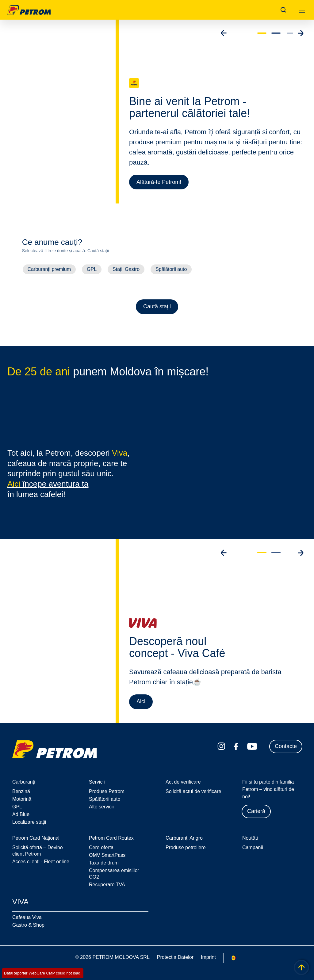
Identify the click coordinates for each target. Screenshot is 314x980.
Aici (141, 703)
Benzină (21, 791)
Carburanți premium (49, 269)
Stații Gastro (126, 269)
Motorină (22, 799)
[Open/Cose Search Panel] (283, 10)
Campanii (253, 847)
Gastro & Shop (28, 925)
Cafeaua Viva (27, 917)
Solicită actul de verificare (193, 791)
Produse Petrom (107, 791)
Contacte (286, 746)
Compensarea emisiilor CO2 (114, 874)
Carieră (256, 811)
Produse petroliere (186, 847)
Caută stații (157, 306)
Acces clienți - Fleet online (41, 862)
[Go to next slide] (301, 33)
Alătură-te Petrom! (159, 182)
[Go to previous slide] (224, 33)
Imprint (208, 957)
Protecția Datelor (175, 957)
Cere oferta (101, 847)
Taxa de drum (104, 863)
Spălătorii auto (171, 269)
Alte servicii (101, 807)
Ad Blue (21, 814)
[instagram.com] (221, 746)
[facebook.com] (236, 746)
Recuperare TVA (107, 885)
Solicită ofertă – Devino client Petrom (38, 851)
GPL (92, 269)
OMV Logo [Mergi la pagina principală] (29, 10)
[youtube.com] (252, 746)
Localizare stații (29, 822)
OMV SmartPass (107, 855)
